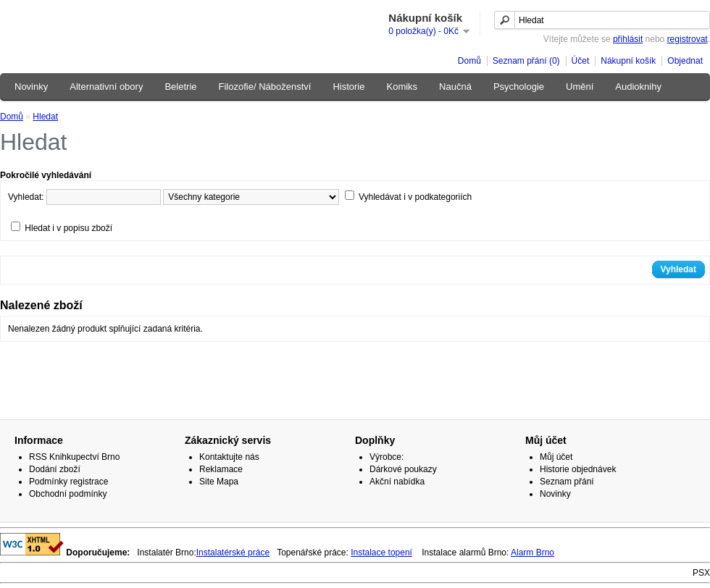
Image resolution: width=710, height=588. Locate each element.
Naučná (455, 87)
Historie (348, 87)
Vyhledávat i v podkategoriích (415, 197)
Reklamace (221, 469)
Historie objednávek (578, 469)
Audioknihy (638, 87)
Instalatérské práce (233, 553)
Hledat (45, 117)
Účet (581, 61)
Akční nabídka (397, 482)
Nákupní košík (628, 61)
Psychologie (519, 87)
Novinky (31, 87)
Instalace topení (381, 553)
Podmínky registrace (68, 482)
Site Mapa (219, 482)
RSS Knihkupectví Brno (74, 457)
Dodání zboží (55, 469)
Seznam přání (567, 482)
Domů (469, 61)
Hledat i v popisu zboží (68, 228)
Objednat (685, 61)
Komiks (402, 87)
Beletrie (180, 87)
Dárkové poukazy (403, 469)
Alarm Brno (532, 553)
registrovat (688, 39)
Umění (580, 87)
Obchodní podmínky (68, 494)
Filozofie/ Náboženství (265, 87)
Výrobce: (387, 457)
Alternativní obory (106, 87)
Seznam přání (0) (526, 61)
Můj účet (556, 457)
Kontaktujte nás (229, 457)
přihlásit (628, 39)
